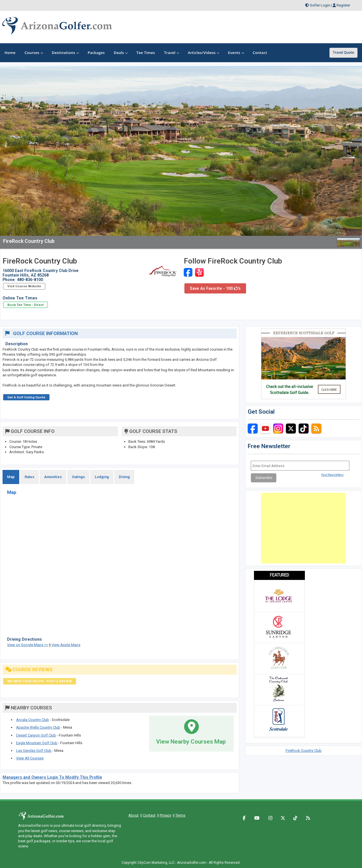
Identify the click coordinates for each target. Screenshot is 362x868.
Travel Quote (343, 52)
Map (11, 477)
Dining (124, 477)
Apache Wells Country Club (38, 727)
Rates (29, 477)
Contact (149, 815)
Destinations (65, 53)
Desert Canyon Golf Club (36, 735)
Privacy (165, 815)
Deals (120, 53)
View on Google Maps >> (28, 645)
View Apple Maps (66, 645)
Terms (180, 815)
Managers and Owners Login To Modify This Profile (52, 777)
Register (343, 5)
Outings (78, 477)
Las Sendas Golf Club (34, 751)
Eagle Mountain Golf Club (37, 743)
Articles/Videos (203, 53)
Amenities (53, 477)
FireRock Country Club (304, 751)
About (133, 815)
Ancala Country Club (33, 720)
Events (236, 53)
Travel (171, 53)
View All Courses (30, 758)
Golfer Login (320, 5)
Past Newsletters (332, 475)
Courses (34, 53)
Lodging (102, 477)
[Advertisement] (303, 528)
